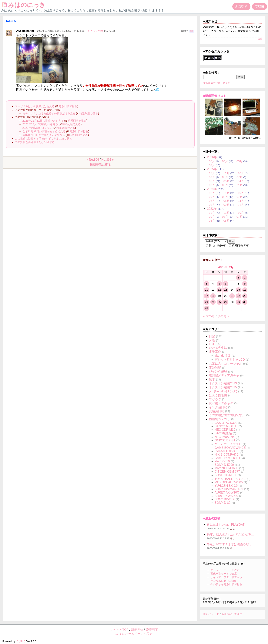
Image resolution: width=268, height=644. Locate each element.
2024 (212, 189)
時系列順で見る (68, 106)
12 (219, 290)
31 (206, 308)
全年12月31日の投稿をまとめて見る (44, 131)
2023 (212, 209)
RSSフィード (211, 614)
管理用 (260, 6)
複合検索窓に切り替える (217, 83)
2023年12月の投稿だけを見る (40, 124)
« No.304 (93, 160)
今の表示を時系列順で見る (226, 584)
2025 (212, 169)
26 (219, 302)
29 (238, 302)
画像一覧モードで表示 (224, 574)
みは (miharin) (25, 31)
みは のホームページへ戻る (134, 634)
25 (213, 302)
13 (226, 290)
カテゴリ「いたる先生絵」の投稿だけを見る (49, 113)
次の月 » (223, 316)
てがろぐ (21, 641)
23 (245, 296)
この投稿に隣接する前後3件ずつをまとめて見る (43, 139)
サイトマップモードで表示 (226, 577)
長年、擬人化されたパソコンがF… (230, 534)
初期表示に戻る (100, 165)
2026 (212, 157)
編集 (192, 31)
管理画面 (152, 630)
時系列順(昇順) (239, 246)
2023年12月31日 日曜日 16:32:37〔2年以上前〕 (62, 31)
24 (206, 302)
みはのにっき (25, 5)
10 (206, 290)
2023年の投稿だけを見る (37, 128)
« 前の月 (209, 316)
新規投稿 (241, 6)
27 (226, 302)
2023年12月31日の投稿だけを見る (43, 121)
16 (245, 290)
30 (245, 302)
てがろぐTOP (119, 630)
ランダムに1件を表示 (223, 581)
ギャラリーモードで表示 (225, 570)
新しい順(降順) (216, 246)
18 (213, 296)
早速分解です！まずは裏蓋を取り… (231, 544)
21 (232, 296)
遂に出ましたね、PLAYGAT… (227, 525)
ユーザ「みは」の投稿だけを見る (35, 106)
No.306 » (108, 160)
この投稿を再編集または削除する (35, 142)
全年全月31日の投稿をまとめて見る (44, 135)
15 (238, 290)
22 (238, 296)
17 (206, 296)
